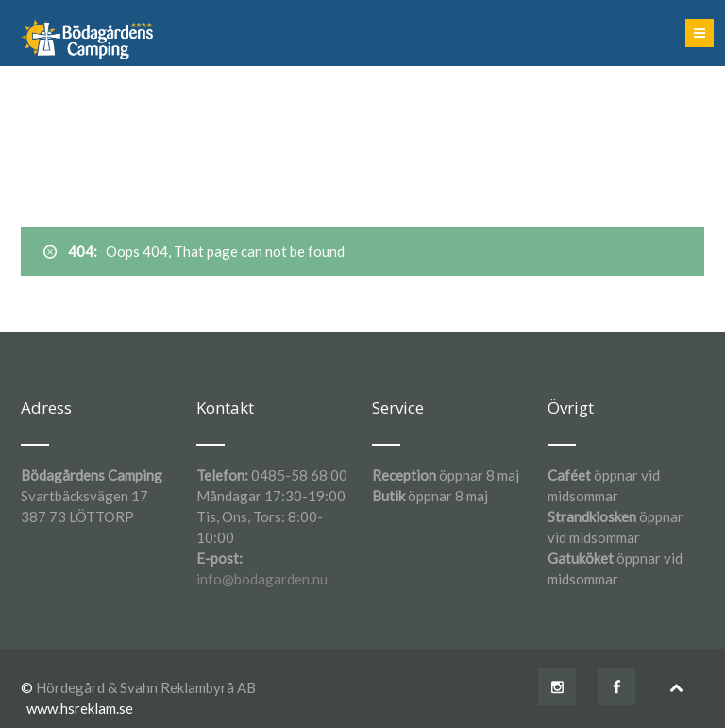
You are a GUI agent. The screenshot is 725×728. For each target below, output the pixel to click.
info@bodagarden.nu (262, 579)
